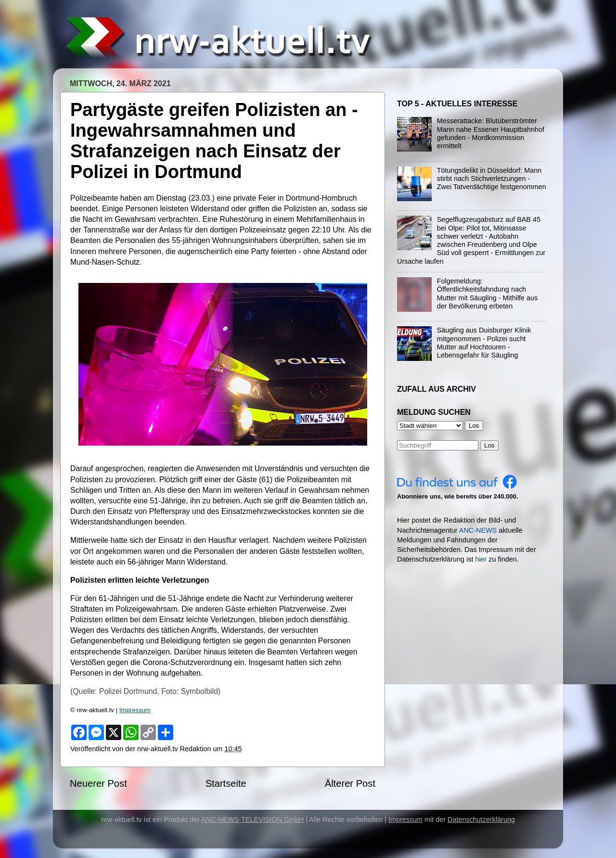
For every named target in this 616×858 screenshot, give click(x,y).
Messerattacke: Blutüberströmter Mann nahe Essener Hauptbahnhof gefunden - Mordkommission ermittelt (491, 133)
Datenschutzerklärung (481, 820)
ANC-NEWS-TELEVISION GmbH (253, 820)
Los (489, 445)
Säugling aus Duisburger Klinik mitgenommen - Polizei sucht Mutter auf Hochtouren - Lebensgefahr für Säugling (484, 343)
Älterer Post (350, 783)
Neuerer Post (98, 783)
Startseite (226, 783)
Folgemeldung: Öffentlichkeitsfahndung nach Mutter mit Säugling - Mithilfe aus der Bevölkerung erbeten (488, 294)
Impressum (135, 710)
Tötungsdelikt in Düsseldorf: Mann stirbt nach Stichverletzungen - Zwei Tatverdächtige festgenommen (492, 179)
